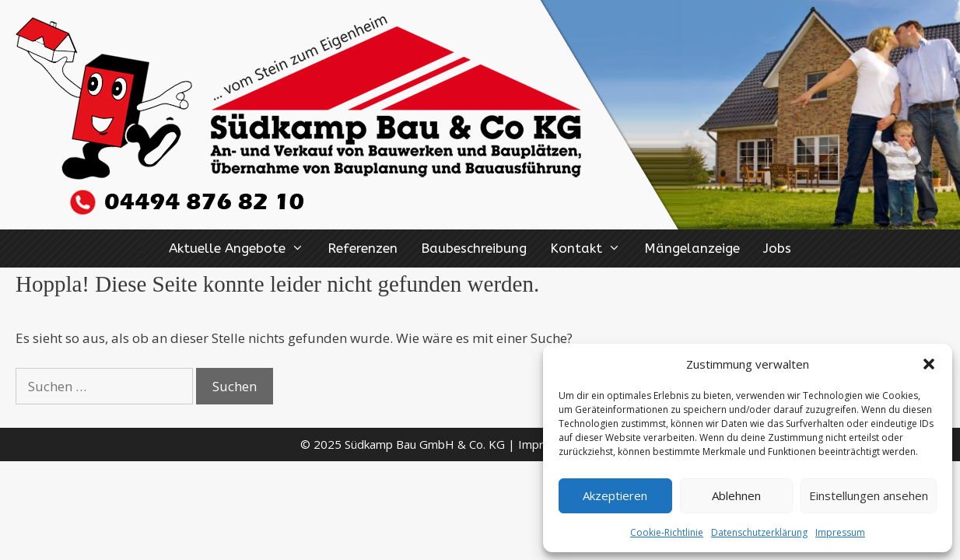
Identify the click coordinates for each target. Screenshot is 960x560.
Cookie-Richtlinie (667, 532)
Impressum (840, 532)
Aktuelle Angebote (242, 248)
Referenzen (363, 248)
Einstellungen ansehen (869, 495)
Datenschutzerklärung (759, 532)
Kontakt (591, 248)
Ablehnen (736, 495)
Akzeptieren (615, 495)
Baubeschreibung (474, 248)
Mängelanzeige (692, 248)
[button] (929, 364)
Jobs (777, 248)
